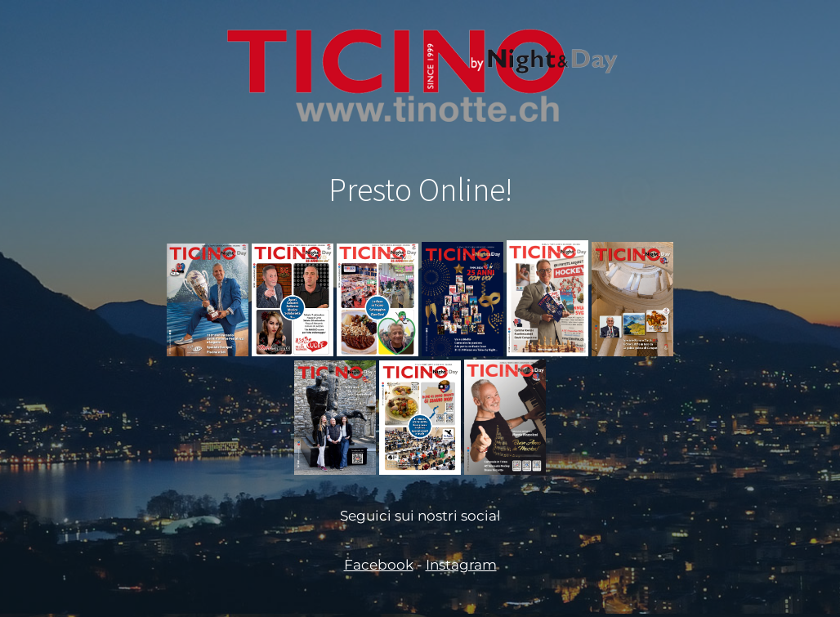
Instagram (461, 565)
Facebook (379, 565)
